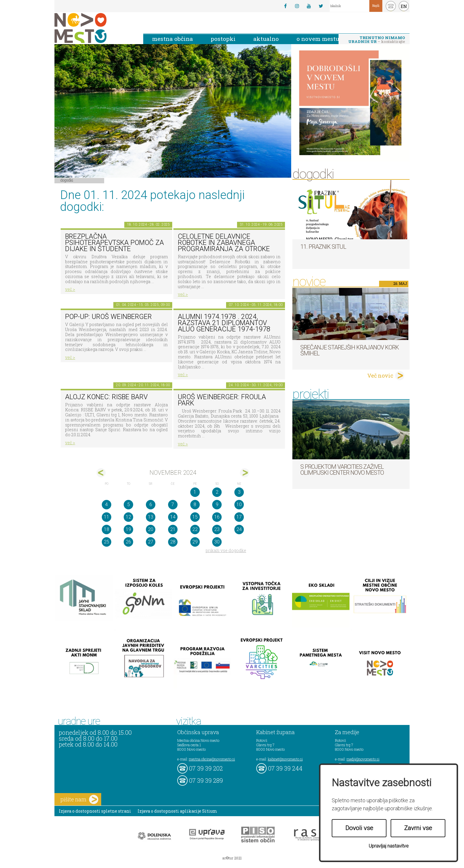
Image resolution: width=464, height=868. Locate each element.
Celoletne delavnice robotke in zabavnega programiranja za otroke (224, 243)
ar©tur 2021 (232, 858)
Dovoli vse (359, 828)
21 (173, 529)
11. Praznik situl (323, 247)
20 (151, 529)
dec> (245, 473)
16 (217, 517)
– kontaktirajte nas (377, 40)
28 (173, 542)
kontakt (391, 6)
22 (195, 529)
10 (239, 504)
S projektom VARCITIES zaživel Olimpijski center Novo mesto (342, 470)
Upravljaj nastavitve (389, 846)
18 (107, 529)
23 (217, 529)
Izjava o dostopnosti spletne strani (95, 811)
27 (151, 542)
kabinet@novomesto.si (285, 759)
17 (239, 517)
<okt (101, 473)
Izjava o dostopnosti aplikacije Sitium (177, 811)
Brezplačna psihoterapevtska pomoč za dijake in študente (115, 243)
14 (173, 517)
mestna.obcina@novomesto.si (212, 759)
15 (195, 517)
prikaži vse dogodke (226, 550)
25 (107, 542)
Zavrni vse (418, 828)
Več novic (380, 376)
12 (128, 517)
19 (128, 529)
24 (239, 529)
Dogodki (67, 180)
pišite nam (79, 799)
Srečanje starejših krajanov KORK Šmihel (350, 350)
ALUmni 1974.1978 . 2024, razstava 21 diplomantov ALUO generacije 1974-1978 (224, 323)
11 (107, 517)
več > (70, 289)
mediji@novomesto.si (363, 759)
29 (195, 542)
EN (404, 6)
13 (151, 517)
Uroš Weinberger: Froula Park (222, 400)
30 (217, 542)
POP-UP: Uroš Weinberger (108, 317)
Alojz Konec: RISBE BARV (106, 397)
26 (128, 542)
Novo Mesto (94, 28)
